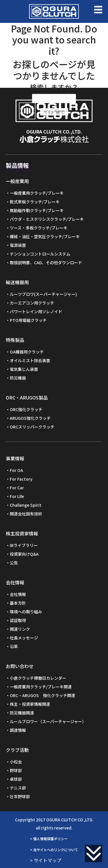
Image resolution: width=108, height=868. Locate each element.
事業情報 (15, 458)
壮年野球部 (20, 796)
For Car (17, 488)
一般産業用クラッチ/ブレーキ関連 (41, 687)
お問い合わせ (20, 666)
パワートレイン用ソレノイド (36, 311)
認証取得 (18, 620)
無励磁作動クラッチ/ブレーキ (37, 210)
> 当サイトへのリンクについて (54, 850)
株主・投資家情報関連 (30, 704)
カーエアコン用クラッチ (32, 303)
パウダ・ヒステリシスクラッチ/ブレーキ (47, 219)
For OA (16, 470)
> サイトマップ (46, 860)
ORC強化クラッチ (26, 409)
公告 (14, 563)
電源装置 (18, 245)
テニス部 (18, 788)
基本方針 (18, 603)
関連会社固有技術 (26, 514)
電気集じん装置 (24, 369)
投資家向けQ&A (24, 554)
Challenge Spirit (26, 505)
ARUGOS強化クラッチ (30, 418)
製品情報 (17, 165)
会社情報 (15, 582)
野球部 (16, 770)
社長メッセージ (24, 638)
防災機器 (18, 378)
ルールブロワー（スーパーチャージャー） (48, 721)
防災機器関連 (22, 713)
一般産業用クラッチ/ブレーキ (37, 193)
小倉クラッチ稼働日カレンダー (38, 678)
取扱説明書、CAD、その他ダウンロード (46, 262)
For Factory (21, 479)
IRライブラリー (24, 545)
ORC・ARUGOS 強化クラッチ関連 (42, 695)
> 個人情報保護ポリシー (49, 839)
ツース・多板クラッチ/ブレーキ (39, 228)
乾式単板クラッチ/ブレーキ (35, 202)
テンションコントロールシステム (40, 254)
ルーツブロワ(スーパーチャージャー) (43, 294)
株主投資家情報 (22, 533)
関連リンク (20, 629)
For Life (17, 496)
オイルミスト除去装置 (30, 360)
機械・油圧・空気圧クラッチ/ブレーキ (45, 236)
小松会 (16, 762)
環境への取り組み (26, 612)
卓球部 (16, 779)
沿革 (14, 646)
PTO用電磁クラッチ (28, 320)
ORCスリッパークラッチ (32, 427)
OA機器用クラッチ (27, 352)
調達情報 (18, 730)
